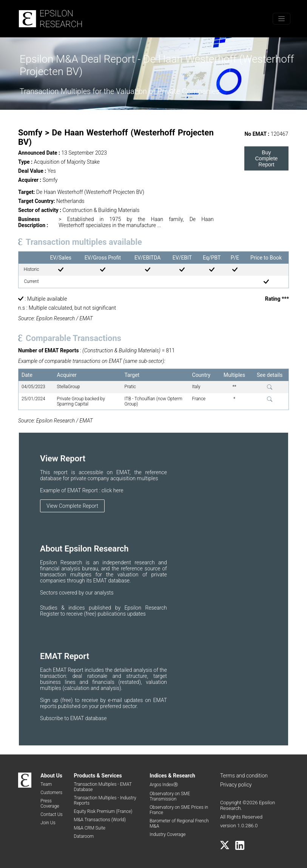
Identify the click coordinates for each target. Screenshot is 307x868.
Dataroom (84, 836)
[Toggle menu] (282, 19)
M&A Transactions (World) (100, 820)
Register (50, 614)
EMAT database (88, 718)
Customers (51, 793)
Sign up (50, 700)
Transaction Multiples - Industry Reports (105, 800)
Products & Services (98, 776)
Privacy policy (236, 785)
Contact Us (51, 814)
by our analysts (96, 593)
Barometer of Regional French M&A (179, 823)
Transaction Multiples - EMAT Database (103, 787)
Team (46, 784)
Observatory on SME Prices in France (179, 810)
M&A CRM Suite (90, 828)
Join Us (48, 823)
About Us (51, 776)
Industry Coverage (167, 834)
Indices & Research (172, 776)
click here (113, 490)
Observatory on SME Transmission (170, 796)
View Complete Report (72, 506)
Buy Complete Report (266, 158)
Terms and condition (244, 776)
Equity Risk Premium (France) (103, 811)
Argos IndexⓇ (164, 785)
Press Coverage (50, 803)
